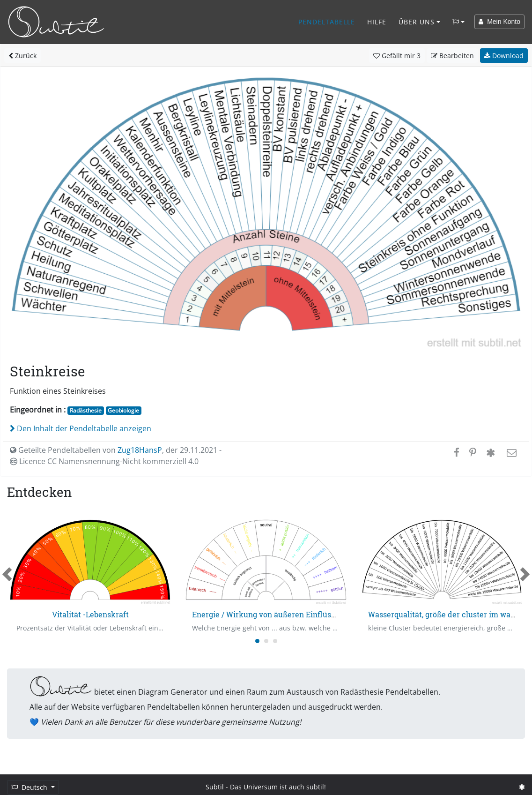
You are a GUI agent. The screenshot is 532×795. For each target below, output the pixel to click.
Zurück (22, 56)
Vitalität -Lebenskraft (90, 614)
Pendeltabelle (327, 22)
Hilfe (377, 22)
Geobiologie (123, 410)
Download (504, 56)
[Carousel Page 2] (266, 641)
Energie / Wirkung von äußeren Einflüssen (268, 614)
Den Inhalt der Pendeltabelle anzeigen (81, 428)
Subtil (215, 787)
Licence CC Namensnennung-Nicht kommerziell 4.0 (104, 461)
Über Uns (417, 22)
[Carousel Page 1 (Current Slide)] (257, 641)
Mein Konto (499, 22)
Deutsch (30, 787)
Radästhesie (86, 410)
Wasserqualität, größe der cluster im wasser (447, 614)
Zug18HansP (140, 450)
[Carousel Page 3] (275, 641)
